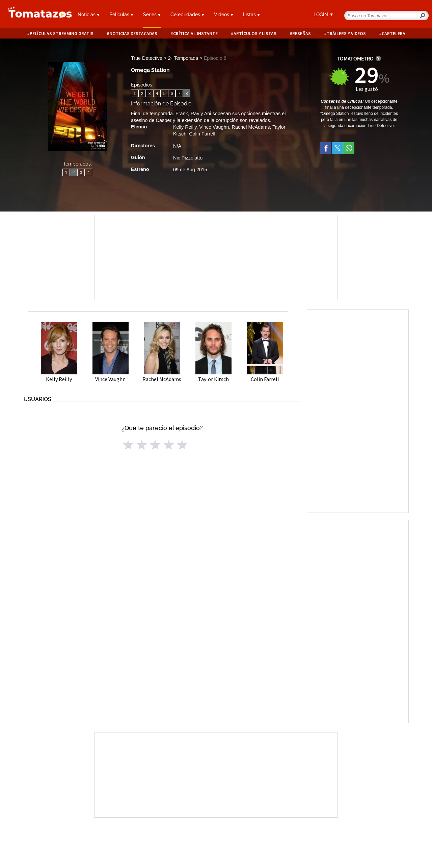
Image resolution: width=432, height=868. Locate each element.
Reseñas (302, 34)
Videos (224, 15)
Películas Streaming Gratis (62, 34)
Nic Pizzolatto (188, 158)
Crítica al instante (195, 34)
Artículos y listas (255, 34)
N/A (177, 146)
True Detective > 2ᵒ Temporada (165, 58)
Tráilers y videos (346, 34)
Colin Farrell (202, 134)
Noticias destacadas (133, 34)
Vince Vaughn (214, 127)
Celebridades (187, 15)
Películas (121, 15)
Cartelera (394, 34)
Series (152, 15)
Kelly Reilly (185, 127)
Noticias (89, 15)
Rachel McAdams (251, 127)
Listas (251, 15)
